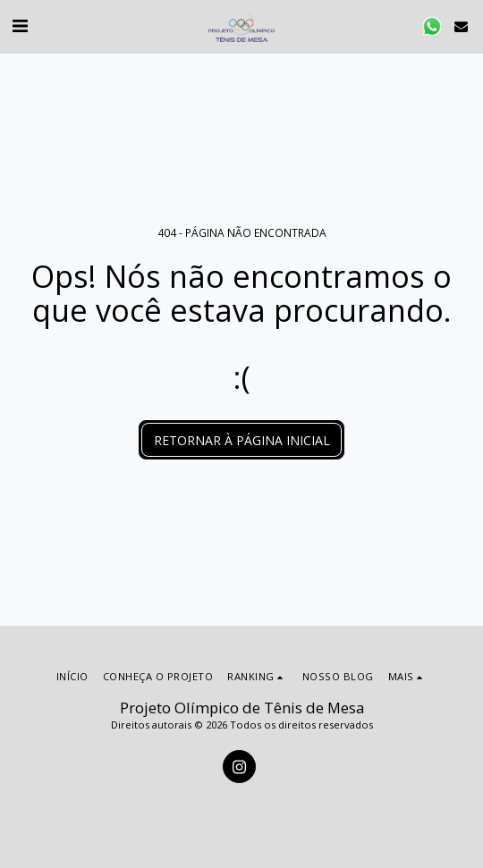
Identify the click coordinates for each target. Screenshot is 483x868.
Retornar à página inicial (242, 440)
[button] (20, 25)
